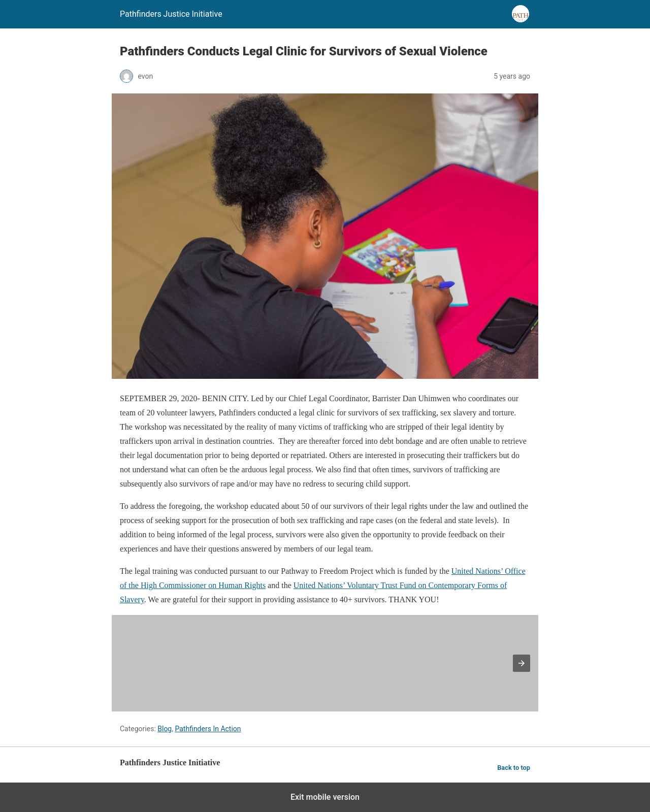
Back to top (514, 768)
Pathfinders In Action (208, 729)
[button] (522, 663)
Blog (165, 729)
